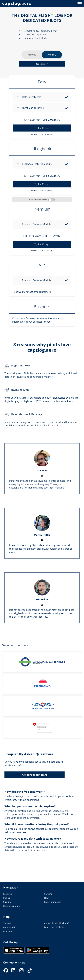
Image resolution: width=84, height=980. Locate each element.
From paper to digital (54, 927)
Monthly (32, 55)
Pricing (7, 898)
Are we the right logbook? (56, 923)
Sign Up (7, 902)
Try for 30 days (42, 128)
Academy (8, 931)
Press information (53, 902)
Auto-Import (9, 927)
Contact (16, 318)
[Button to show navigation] (80, 4)
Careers (48, 894)
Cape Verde (41, 64)
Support (7, 923)
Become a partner (12, 906)
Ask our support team (34, 775)
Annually (52, 55)
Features (7, 894)
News (47, 898)
